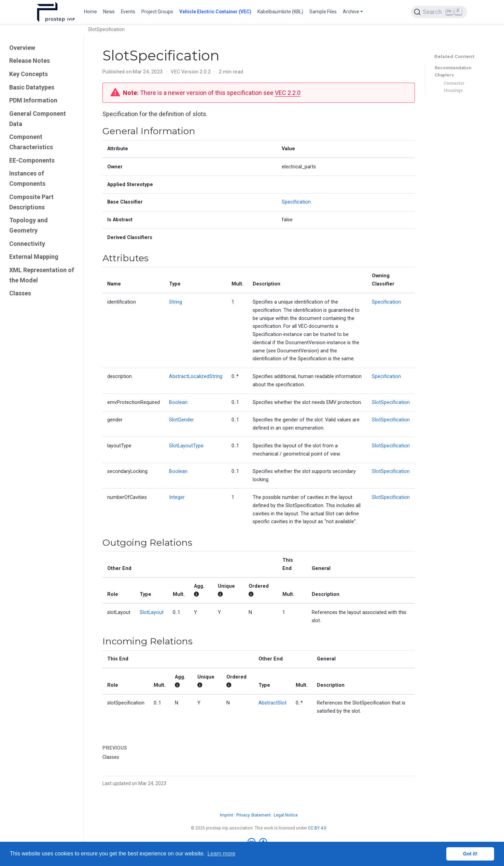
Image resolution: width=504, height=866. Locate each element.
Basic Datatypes (32, 87)
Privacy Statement (254, 815)
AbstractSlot (272, 703)
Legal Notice (286, 815)
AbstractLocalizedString (196, 376)
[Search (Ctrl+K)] (439, 12)
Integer (177, 497)
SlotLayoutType (186, 446)
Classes (20, 293)
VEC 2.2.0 (288, 93)
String (176, 302)
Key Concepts (29, 74)
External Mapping (34, 257)
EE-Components (32, 160)
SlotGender (181, 420)
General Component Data (38, 119)
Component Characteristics (31, 142)
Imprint (227, 815)
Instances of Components (27, 178)
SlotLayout (152, 612)
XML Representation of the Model (42, 275)
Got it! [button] (470, 854)
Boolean (178, 402)
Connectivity (27, 244)
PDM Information (33, 100)
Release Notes (30, 61)
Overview (22, 48)
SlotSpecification (391, 402)
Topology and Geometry (29, 225)
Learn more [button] (221, 854)
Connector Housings (454, 87)
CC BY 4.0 (317, 828)
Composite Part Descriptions (31, 202)
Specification (296, 202)
